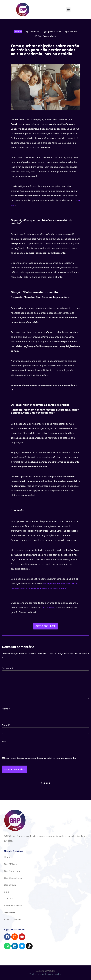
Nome (6, 709)
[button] (68, 10)
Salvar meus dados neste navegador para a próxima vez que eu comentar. (40, 758)
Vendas (18, 32)
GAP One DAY (48, 608)
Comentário (9, 668)
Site (4, 742)
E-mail (6, 725)
